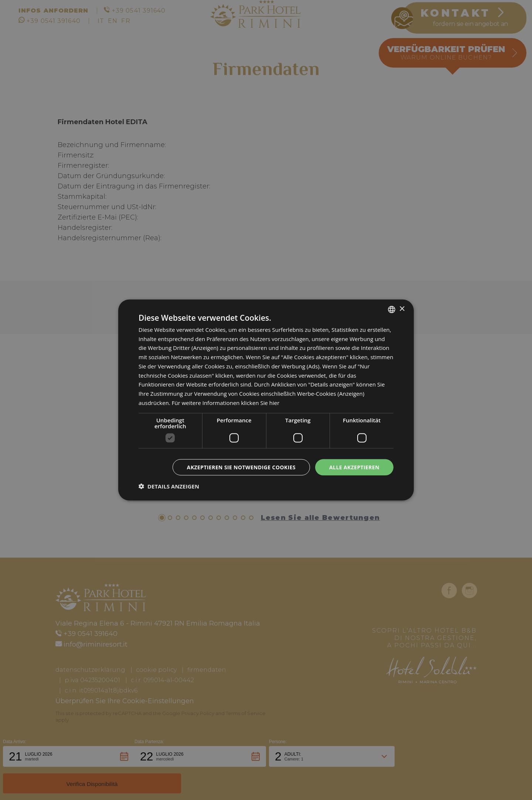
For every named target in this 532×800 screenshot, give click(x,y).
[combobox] (392, 309)
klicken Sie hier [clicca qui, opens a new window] (260, 402)
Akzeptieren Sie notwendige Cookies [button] (241, 467)
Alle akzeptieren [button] (354, 467)
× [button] (402, 309)
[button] (169, 486)
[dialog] (266, 400)
